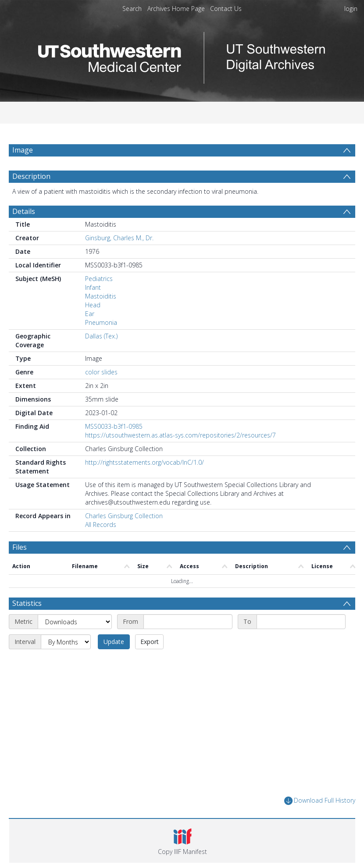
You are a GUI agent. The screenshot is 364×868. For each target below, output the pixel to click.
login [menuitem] (351, 9)
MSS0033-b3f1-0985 (114, 426)
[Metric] (75, 622)
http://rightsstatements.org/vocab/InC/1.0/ (145, 462)
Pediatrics (99, 279)
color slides (101, 372)
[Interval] (66, 642)
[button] (182, 841)
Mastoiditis (101, 296)
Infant (93, 287)
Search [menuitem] (132, 9)
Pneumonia (101, 322)
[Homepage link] (182, 55)
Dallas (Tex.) (101, 336)
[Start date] (188, 622)
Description (31, 176)
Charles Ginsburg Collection (124, 516)
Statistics (27, 603)
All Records (101, 525)
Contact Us (226, 9)
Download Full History (320, 801)
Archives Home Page (176, 9)
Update (114, 642)
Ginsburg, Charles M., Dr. (119, 238)
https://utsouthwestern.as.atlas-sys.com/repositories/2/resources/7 (180, 435)
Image (23, 150)
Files (20, 547)
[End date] (301, 622)
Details (24, 211)
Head (93, 305)
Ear (90, 314)
